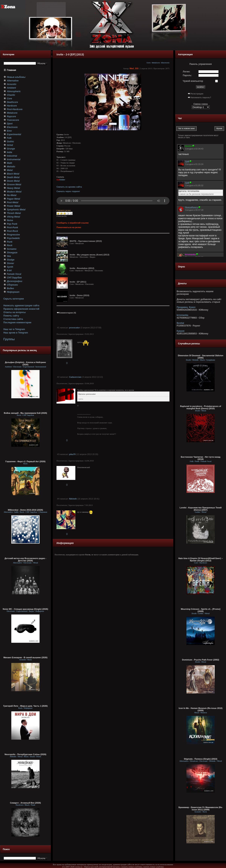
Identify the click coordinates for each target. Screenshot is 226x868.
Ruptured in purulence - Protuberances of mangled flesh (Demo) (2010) (201, 407)
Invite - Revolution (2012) (82, 268)
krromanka (182, 315)
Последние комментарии (17, 323)
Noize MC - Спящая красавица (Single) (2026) (26, 609)
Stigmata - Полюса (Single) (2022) (200, 759)
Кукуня (181, 331)
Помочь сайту (11, 316)
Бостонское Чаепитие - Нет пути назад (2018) (201, 458)
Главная (12, 70)
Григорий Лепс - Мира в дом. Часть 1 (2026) (25, 706)
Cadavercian (75, 377)
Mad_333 (134, 68)
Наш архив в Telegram (16, 333)
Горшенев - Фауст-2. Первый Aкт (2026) (26, 461)
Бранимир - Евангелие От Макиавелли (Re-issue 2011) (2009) (201, 808)
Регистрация (197, 94)
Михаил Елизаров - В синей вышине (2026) (25, 657)
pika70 (72, 454)
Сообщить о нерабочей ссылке (73, 223)
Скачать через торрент (68, 191)
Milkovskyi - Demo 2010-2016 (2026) (26, 510)
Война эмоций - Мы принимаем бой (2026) (25, 413)
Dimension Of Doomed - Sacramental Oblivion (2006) (201, 357)
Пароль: (187, 75)
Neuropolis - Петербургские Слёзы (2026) (25, 754)
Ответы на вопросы (15, 312)
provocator (74, 328)
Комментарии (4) (66, 313)
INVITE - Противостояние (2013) (86, 241)
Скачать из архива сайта (69, 187)
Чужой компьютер (193, 81)
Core (149, 63)
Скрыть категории (14, 299)
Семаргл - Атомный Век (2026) (25, 803)
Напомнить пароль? (201, 97)
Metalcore (156, 63)
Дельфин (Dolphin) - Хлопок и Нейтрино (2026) (25, 363)
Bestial (180, 323)
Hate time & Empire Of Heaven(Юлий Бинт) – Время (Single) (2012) (201, 559)
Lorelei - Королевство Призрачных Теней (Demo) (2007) (201, 509)
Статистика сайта (13, 319)
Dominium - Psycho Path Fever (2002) (201, 660)
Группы (9, 339)
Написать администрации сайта (21, 306)
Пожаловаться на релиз (69, 227)
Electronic (165, 63)
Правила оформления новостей (21, 309)
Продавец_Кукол (186, 307)
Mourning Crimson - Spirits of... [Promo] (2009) (201, 610)
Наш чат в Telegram (14, 329)
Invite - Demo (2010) (79, 295)
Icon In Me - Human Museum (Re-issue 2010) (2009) (201, 709)
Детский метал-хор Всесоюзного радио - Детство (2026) (25, 559)
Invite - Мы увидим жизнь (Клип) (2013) (89, 255)
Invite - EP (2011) (78, 282)
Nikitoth (73, 499)
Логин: (187, 72)
